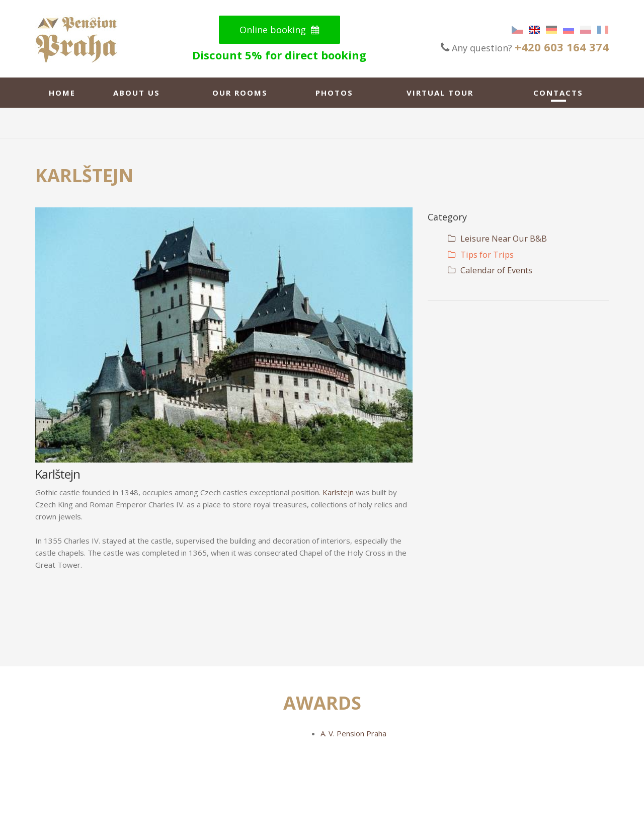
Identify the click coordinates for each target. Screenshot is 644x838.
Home (62, 93)
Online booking (279, 30)
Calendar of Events (490, 270)
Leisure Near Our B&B (497, 238)
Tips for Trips (481, 254)
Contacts (558, 93)
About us (137, 93)
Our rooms (240, 93)
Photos (334, 93)
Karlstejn (338, 492)
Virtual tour (440, 93)
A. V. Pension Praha (353, 733)
